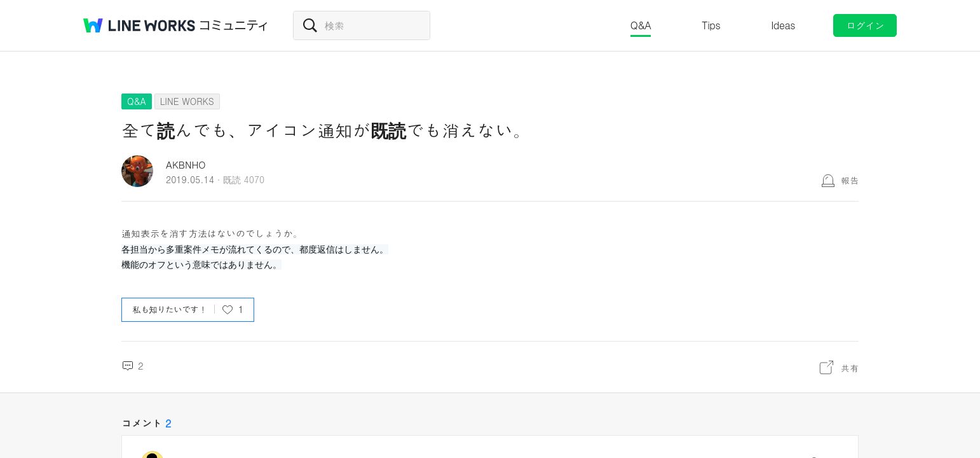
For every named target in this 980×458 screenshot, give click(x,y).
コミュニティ (234, 25)
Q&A (641, 25)
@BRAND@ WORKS (139, 25)
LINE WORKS (187, 101)
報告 (850, 180)
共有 (850, 368)
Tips (711, 25)
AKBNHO (186, 164)
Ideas (783, 25)
